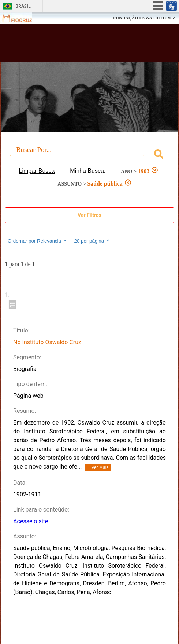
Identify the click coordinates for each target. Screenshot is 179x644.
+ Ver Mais (98, 467)
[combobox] (89, 155)
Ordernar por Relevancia (38, 241)
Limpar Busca (37, 171)
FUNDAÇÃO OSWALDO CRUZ (144, 18)
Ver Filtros (89, 215)
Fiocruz (22, 18)
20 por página (92, 241)
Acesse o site (31, 521)
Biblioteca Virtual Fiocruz (75, 45)
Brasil (23, 6)
